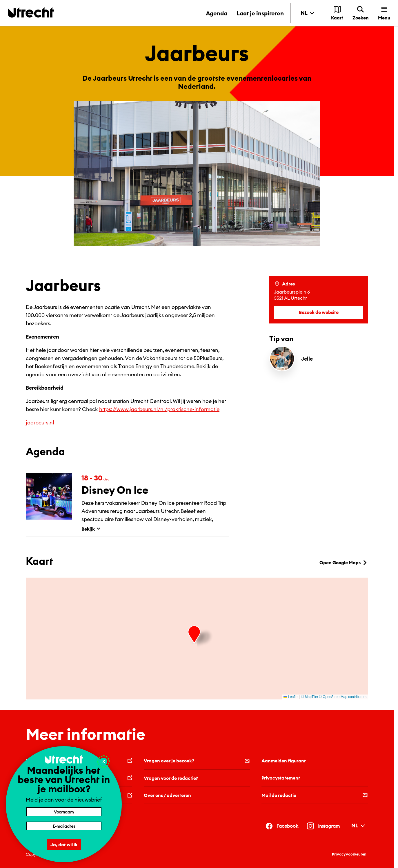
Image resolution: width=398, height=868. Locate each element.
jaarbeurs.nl (40, 423)
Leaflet (291, 697)
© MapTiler (310, 697)
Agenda (217, 13)
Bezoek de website (319, 312)
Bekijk (91, 529)
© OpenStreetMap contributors (343, 697)
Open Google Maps (344, 563)
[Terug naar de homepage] (31, 12)
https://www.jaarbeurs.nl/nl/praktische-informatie (159, 409)
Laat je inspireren (260, 13)
